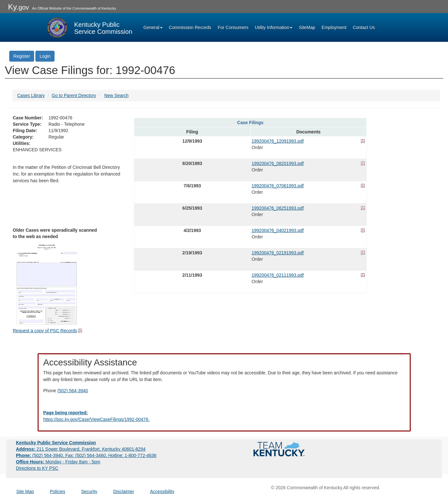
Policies (57, 491)
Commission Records (190, 27)
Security (89, 491)
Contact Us (364, 27)
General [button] (153, 27)
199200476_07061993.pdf (278, 186)
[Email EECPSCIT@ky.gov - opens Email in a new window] (224, 416)
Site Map (25, 491)
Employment (334, 27)
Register (22, 56)
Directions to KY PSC (37, 468)
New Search (116, 95)
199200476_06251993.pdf (278, 208)
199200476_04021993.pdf (278, 230)
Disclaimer (124, 491)
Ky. (18, 7)
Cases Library (31, 95)
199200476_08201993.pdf (278, 163)
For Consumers (233, 27)
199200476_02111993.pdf (278, 275)
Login (45, 56)
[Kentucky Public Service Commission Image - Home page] (89, 27)
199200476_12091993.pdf (278, 141)
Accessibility (162, 491)
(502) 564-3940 (73, 391)
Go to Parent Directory (74, 95)
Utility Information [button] (274, 27)
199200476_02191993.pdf (278, 253)
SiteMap (307, 27)
